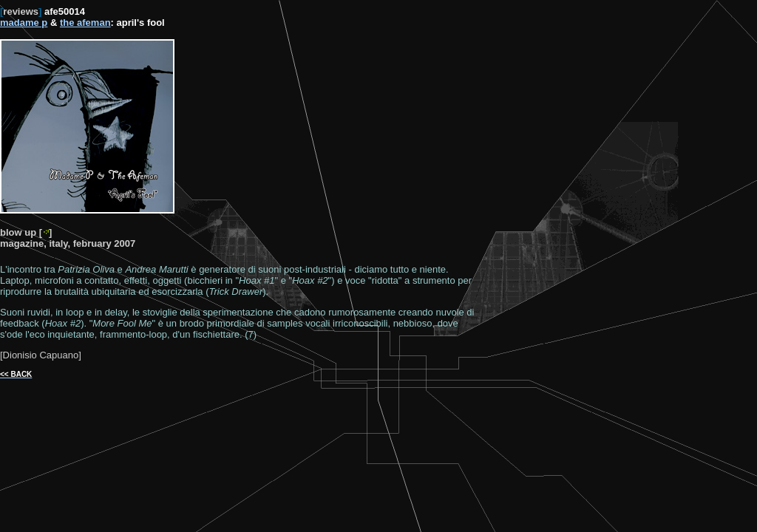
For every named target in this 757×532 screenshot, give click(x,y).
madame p (24, 23)
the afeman (85, 23)
